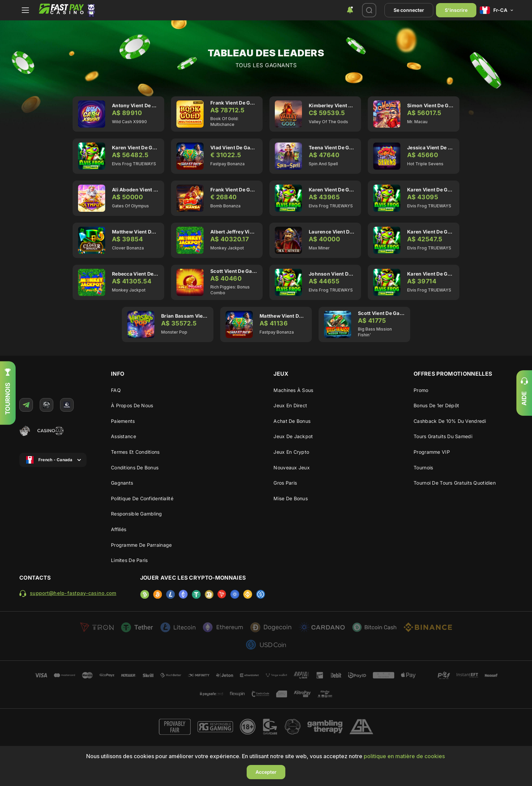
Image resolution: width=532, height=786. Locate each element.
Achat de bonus (292, 421)
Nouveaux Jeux (292, 467)
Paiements (123, 421)
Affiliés (119, 529)
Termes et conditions (135, 452)
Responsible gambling (137, 514)
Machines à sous (293, 390)
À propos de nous (132, 405)
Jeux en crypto (291, 452)
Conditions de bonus (135, 467)
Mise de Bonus (291, 498)
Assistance (123, 436)
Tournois (423, 467)
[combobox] (350, 10)
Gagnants (122, 483)
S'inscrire (456, 10)
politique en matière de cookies (404, 756)
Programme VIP (432, 452)
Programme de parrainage (141, 545)
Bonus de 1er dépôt (436, 405)
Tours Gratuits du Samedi (443, 436)
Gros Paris (285, 483)
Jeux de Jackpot (293, 436)
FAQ (116, 390)
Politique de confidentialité (142, 498)
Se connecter (409, 10)
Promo (421, 390)
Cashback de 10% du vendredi (450, 421)
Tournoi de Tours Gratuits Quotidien (455, 483)
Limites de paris (129, 560)
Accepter (266, 772)
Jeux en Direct (290, 405)
